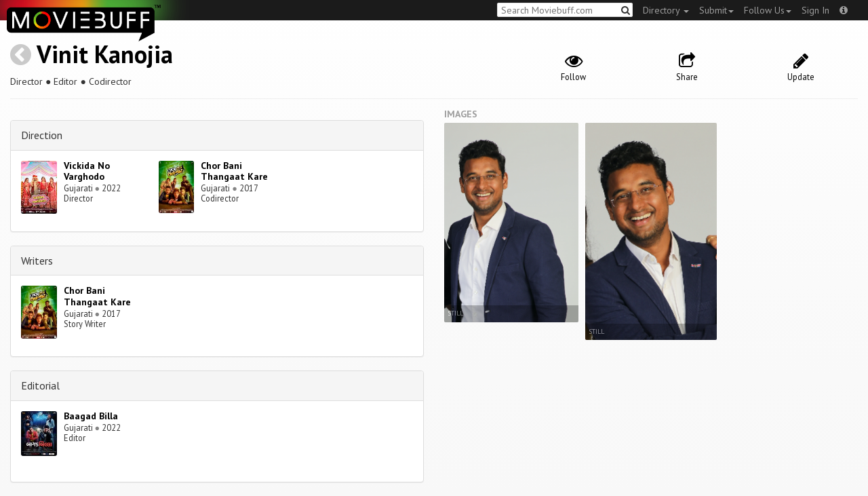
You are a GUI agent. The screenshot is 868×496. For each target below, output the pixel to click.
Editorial (40, 385)
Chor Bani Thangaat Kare (234, 171)
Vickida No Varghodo (87, 171)
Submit (716, 10)
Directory (666, 10)
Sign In (815, 10)
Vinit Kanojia (105, 54)
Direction (42, 135)
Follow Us (768, 10)
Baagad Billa (91, 416)
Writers (37, 261)
